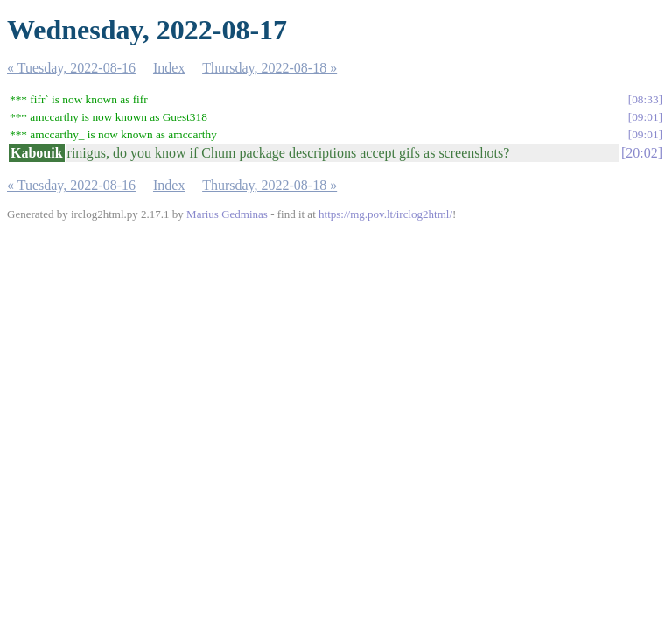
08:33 (645, 99)
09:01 (645, 117)
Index (169, 68)
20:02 (641, 153)
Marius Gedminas (227, 214)
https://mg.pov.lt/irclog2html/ (385, 214)
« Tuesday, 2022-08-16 (71, 68)
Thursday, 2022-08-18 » (269, 68)
